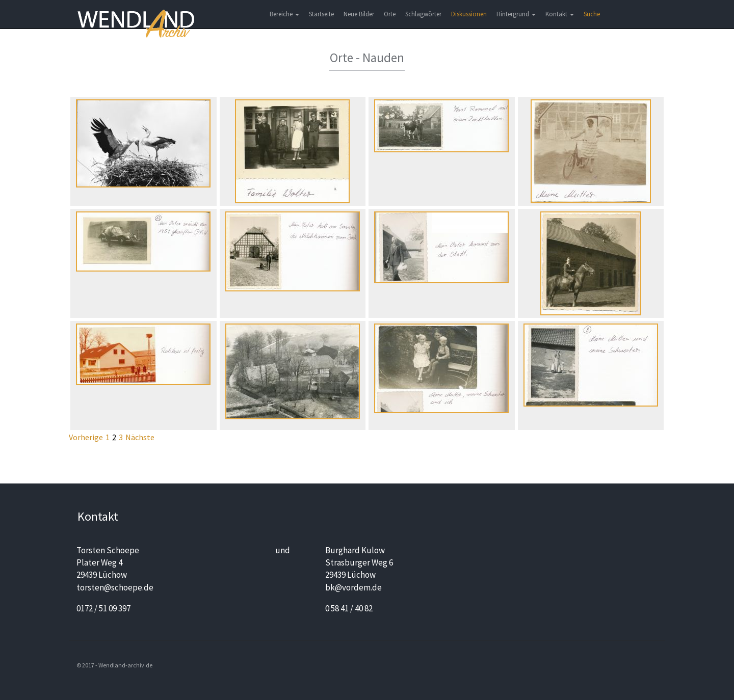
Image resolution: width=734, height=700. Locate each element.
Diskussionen (469, 14)
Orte (390, 14)
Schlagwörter (423, 14)
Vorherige (86, 437)
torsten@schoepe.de (115, 587)
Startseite (321, 14)
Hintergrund (516, 14)
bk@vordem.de (353, 587)
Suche (592, 14)
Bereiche (284, 14)
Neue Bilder (359, 14)
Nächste (140, 437)
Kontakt (560, 14)
